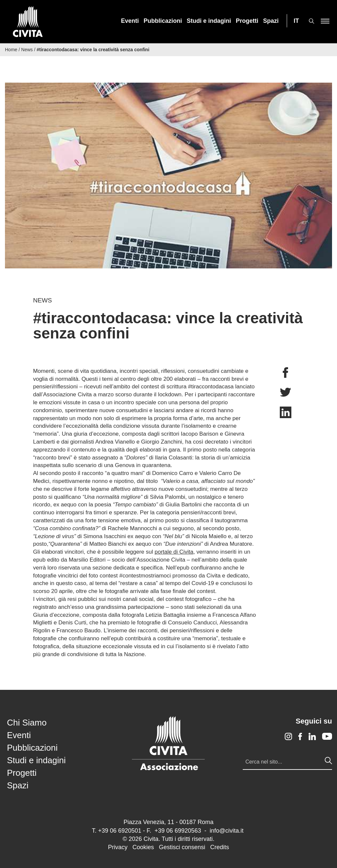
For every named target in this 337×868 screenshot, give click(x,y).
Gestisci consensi (182, 847)
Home (11, 50)
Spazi (271, 21)
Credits (220, 847)
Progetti (247, 21)
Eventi (130, 21)
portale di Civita (174, 552)
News (27, 50)
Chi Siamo (27, 723)
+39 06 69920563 (178, 831)
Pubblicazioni (163, 21)
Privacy (118, 847)
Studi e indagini (209, 21)
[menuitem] (130, 21)
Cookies (143, 847)
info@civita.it (227, 831)
